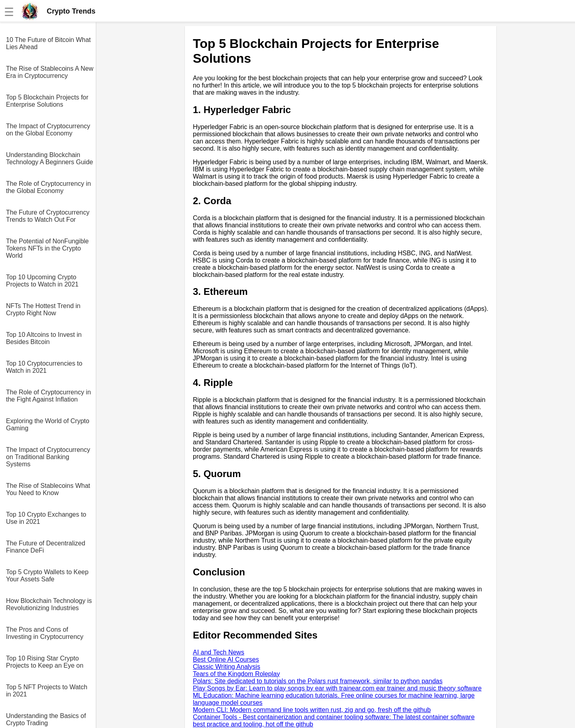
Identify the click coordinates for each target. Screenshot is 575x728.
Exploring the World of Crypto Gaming (48, 425)
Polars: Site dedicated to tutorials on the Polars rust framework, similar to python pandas (318, 681)
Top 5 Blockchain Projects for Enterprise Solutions (47, 101)
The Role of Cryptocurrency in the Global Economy (49, 187)
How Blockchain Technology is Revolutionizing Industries (49, 604)
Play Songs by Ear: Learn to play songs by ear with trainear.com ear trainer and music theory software (337, 688)
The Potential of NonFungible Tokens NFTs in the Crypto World (47, 248)
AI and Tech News (219, 652)
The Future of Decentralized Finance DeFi (46, 547)
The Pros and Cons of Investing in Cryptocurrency (45, 633)
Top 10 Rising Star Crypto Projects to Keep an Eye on (45, 662)
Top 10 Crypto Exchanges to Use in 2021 (46, 518)
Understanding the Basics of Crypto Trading (46, 719)
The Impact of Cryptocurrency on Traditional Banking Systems (48, 457)
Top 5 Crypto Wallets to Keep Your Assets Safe (47, 576)
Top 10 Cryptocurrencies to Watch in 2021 (44, 367)
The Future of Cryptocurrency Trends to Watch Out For (48, 216)
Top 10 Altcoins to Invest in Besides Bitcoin (44, 338)
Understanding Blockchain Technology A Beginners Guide (50, 158)
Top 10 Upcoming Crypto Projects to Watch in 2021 (42, 281)
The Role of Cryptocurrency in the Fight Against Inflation (49, 396)
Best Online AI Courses (226, 659)
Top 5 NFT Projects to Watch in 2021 (47, 691)
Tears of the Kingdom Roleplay (236, 674)
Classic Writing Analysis (227, 667)
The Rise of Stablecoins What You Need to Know (48, 489)
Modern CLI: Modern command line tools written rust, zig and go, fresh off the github (312, 710)
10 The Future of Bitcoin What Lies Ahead (48, 43)
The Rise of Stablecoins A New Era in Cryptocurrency (50, 72)
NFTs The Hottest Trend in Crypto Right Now (43, 309)
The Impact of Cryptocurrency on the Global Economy (48, 130)
